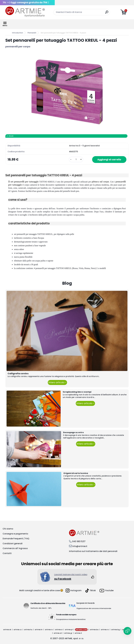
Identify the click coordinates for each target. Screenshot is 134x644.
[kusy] (76, 159)
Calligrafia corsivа (18, 374)
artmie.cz (18, 630)
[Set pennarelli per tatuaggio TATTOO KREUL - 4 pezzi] (67, 91)
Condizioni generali (13, 544)
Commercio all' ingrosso (15, 548)
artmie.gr (68, 633)
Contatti (7, 553)
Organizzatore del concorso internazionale (94, 608)
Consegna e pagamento (15, 534)
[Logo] (25, 12)
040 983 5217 (79, 541)
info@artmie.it (80, 546)
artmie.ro (105, 630)
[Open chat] (127, 631)
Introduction (18, 33)
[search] (107, 13)
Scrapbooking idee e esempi (77, 392)
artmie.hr (39, 630)
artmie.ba (94, 630)
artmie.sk (7, 630)
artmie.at (58, 633)
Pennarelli (32, 33)
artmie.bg (115, 630)
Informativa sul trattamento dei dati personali (93, 551)
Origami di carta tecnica (76, 473)
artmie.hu (28, 630)
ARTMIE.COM (81, 630)
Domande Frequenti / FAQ (16, 539)
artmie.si (59, 630)
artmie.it (78, 633)
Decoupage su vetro (73, 432)
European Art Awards (86, 603)
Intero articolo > (57, 382)
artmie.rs (49, 630)
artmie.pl (69, 630)
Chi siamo (8, 529)
